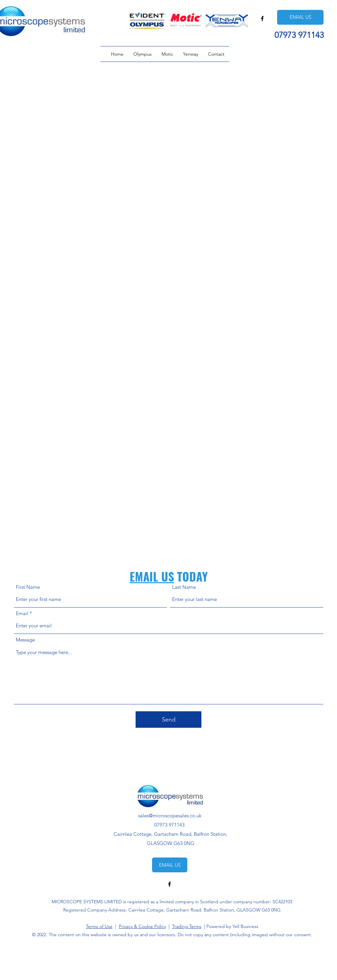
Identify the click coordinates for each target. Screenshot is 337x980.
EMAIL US (152, 576)
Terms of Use (99, 926)
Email (22, 613)
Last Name (184, 587)
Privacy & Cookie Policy (142, 926)
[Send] (168, 720)
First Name (28, 587)
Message (25, 640)
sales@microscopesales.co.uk (170, 816)
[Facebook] (262, 18)
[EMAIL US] (300, 17)
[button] (143, 54)
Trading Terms (187, 926)
